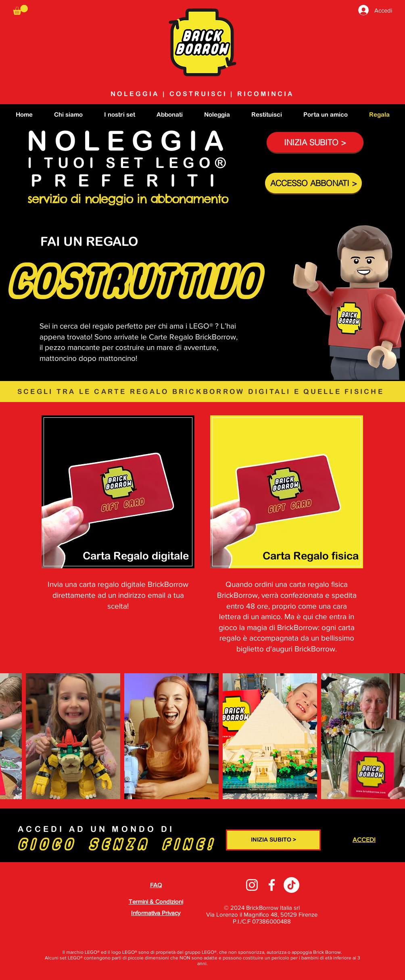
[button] (20, 10)
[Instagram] (252, 885)
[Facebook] (272, 885)
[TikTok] (291, 885)
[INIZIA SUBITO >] (315, 142)
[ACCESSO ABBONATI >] (313, 183)
